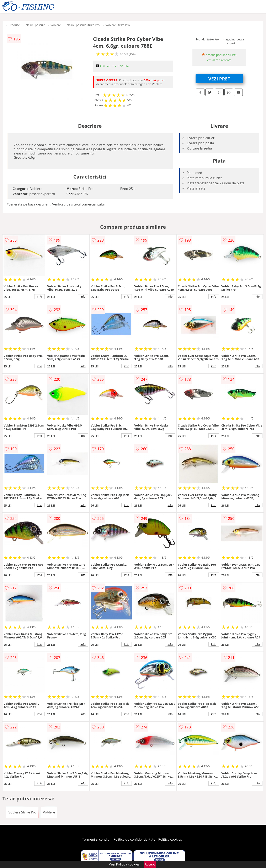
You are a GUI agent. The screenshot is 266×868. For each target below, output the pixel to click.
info (39, 297)
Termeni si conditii (96, 839)
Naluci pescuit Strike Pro (83, 25)
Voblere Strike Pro (118, 25)
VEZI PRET (219, 79)
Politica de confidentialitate (134, 839)
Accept (150, 864)
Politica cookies (170, 839)
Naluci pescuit (35, 25)
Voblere (56, 25)
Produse (14, 25)
